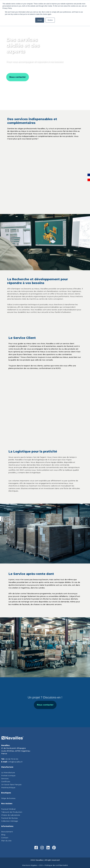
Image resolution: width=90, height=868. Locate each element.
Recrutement (7, 832)
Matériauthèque (8, 787)
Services (5, 778)
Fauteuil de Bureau (10, 818)
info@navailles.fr (15, 762)
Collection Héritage (10, 821)
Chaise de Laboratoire (11, 815)
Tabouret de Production (12, 812)
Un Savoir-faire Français (11, 784)
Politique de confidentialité (56, 865)
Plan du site (6, 841)
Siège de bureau (8, 798)
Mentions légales (30, 865)
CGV (41, 865)
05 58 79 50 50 (12, 759)
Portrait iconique (8, 775)
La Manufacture (8, 772)
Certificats (6, 781)
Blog (3, 835)
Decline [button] (50, 20)
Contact (5, 838)
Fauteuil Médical (8, 809)
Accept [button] (40, 20)
